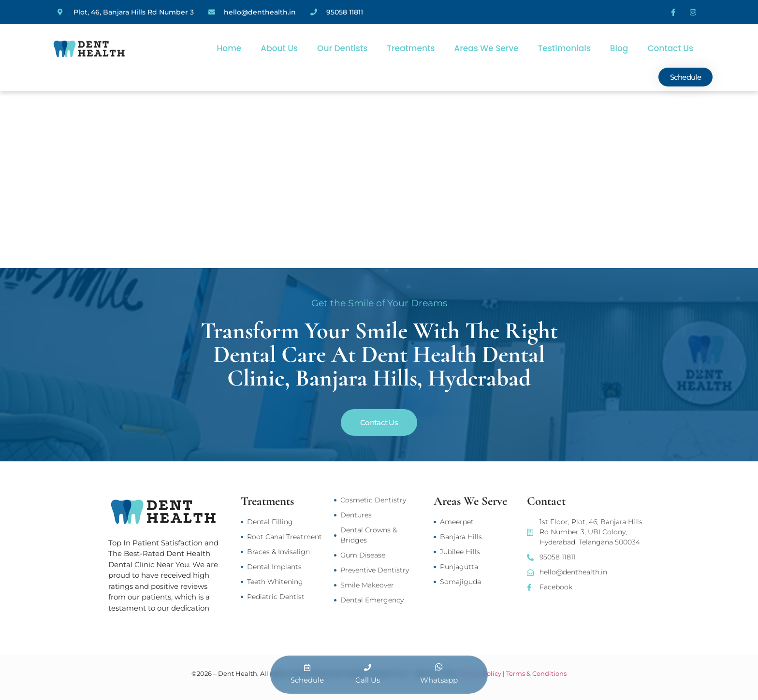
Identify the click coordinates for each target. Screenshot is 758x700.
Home (229, 48)
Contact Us (670, 48)
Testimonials (564, 48)
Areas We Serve (486, 48)
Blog (619, 48)
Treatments (411, 48)
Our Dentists (342, 48)
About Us (279, 48)
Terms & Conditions (536, 673)
